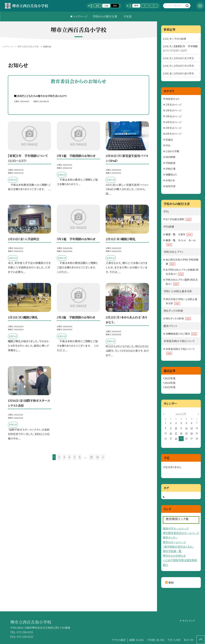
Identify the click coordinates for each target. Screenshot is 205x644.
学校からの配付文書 (105, 16)
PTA (168, 145)
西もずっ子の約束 (178, 318)
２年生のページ (174, 110)
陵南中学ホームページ (176, 528)
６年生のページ (174, 134)
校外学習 (171, 186)
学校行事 (171, 169)
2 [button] (59, 457)
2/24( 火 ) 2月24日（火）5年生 (178, 58)
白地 (106, 6)
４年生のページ (174, 122)
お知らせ (170, 180)
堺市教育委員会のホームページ (181, 533)
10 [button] (91, 457)
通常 (98, 6)
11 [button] (98, 457)
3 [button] (64, 457)
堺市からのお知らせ (174, 556)
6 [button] (80, 457)
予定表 (127, 16)
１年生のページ (174, 104)
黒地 (115, 6)
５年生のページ (174, 128)
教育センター (170, 537)
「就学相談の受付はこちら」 (178, 547)
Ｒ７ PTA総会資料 (179, 219)
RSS (171, 582)
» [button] (103, 457)
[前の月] (164, 414)
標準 (136, 6)
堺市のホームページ (174, 542)
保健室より (171, 174)
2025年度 (170, 378)
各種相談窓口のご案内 (181, 334)
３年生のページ (174, 116)
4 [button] (69, 457)
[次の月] (198, 414)
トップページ (80, 16)
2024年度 (170, 383)
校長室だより (173, 99)
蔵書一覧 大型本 (179, 234)
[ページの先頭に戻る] (201, 640)
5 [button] (74, 457)
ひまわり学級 (172, 151)
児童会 (169, 140)
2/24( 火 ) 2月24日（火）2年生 (178, 66)
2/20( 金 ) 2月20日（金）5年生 (178, 73)
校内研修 (171, 157)
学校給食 (171, 163)
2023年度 (170, 387)
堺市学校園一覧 (172, 551)
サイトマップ (188, 621)
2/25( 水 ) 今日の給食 (174, 39)
